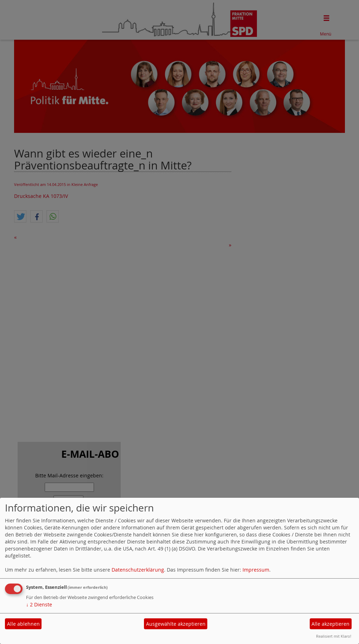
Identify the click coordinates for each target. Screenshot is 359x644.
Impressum (256, 570)
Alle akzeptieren (330, 624)
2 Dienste (39, 604)
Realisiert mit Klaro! (334, 636)
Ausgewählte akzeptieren (176, 624)
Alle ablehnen (23, 624)
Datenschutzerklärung (138, 570)
